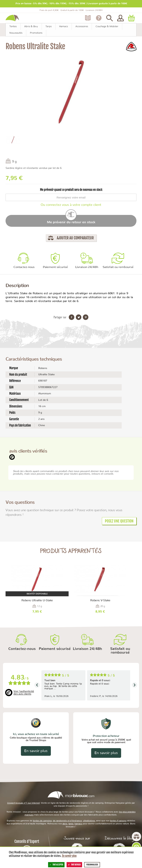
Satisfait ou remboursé (118, 267)
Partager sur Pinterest (86, 317)
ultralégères (89, 821)
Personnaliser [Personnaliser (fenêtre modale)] (92, 865)
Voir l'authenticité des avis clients (24, 693)
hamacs (78, 824)
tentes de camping (42, 821)
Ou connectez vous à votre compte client (71, 205)
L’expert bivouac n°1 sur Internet (23, 803)
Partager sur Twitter (79, 317)
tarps (71, 824)
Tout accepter (56, 865)
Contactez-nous (24, 267)
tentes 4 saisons (118, 821)
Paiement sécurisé (55, 267)
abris (65, 824)
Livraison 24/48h (87, 267)
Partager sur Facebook (72, 317)
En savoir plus (36, 751)
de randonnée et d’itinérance (67, 821)
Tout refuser (74, 865)
